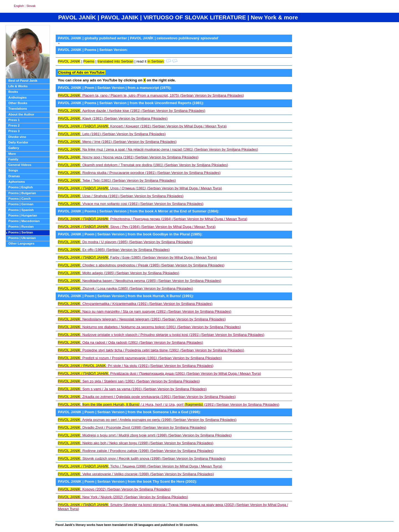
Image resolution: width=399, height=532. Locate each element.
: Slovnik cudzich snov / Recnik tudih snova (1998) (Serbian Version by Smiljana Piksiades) (142, 458)
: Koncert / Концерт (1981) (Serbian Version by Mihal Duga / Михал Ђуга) (142, 126)
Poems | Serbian (21, 232)
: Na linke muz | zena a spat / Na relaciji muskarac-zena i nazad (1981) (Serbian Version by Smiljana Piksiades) (158, 149)
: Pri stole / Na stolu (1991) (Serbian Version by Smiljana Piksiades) (136, 366)
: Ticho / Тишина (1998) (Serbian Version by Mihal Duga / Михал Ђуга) (140, 466)
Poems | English (21, 187)
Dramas (14, 176)
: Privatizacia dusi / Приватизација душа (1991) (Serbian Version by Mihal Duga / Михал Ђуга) (159, 373)
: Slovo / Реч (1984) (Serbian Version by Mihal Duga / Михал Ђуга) (137, 227)
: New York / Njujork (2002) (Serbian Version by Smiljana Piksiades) (123, 497)
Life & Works (18, 86)
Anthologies (17, 97)
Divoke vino (17, 137)
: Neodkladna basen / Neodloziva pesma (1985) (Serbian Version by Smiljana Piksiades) (140, 281)
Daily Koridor (18, 142)
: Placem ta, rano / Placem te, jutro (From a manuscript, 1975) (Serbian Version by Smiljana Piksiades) (151, 95)
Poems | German (21, 204)
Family (13, 159)
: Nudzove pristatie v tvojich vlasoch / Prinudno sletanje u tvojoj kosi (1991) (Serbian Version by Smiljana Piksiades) (161, 335)
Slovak (31, 6)
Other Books (18, 103)
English (19, 6)
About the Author (21, 114)
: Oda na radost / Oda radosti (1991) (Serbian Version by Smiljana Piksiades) (131, 342)
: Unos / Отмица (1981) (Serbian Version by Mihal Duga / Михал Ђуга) (140, 188)
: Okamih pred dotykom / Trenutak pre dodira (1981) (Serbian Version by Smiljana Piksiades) (143, 165)
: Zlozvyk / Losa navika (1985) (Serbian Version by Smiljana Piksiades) (126, 288)
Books (13, 92)
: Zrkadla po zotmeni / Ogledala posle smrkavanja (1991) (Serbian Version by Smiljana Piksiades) (147, 397)
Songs (13, 170)
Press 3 (14, 131)
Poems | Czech (20, 199)
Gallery (14, 148)
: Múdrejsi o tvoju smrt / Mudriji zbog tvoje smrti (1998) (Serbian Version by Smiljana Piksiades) (145, 435)
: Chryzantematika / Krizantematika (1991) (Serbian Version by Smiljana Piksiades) (135, 304)
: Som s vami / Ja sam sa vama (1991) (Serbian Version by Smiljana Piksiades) (132, 389)
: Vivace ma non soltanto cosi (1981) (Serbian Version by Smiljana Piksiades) (131, 204)
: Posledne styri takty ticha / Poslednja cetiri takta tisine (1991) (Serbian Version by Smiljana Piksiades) (151, 350)
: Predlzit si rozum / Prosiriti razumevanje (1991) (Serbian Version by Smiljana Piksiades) (140, 358)
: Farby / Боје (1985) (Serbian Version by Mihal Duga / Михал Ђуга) (137, 257)
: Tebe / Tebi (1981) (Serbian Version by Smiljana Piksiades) (117, 180)
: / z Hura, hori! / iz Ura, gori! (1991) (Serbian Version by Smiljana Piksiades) (169, 404)
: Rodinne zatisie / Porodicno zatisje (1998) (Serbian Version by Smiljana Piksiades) (136, 451)
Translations (18, 109)
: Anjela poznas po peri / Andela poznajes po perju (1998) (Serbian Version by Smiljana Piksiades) (147, 420)
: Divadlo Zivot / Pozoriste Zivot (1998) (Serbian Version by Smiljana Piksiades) (132, 427)
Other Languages (21, 243)
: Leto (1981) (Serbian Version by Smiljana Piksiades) (112, 134)
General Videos (20, 165)
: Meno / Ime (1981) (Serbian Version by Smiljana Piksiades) (117, 142)
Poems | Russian (21, 227)
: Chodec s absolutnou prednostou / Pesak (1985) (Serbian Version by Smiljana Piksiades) (141, 265)
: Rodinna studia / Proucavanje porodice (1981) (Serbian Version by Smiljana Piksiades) (139, 173)
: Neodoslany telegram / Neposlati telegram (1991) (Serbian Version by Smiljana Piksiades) (142, 319)
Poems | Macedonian (24, 221)
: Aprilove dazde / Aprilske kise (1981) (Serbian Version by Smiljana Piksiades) (132, 111)
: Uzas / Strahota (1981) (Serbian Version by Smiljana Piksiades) (121, 196)
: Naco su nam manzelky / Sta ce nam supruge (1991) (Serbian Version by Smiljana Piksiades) (145, 311)
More (12, 154)
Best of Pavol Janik (23, 81)
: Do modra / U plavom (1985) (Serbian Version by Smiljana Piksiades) (125, 242)
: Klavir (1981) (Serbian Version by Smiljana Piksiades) (113, 118)
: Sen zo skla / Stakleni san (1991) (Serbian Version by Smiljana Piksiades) (129, 381)
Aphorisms (17, 182)
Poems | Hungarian (23, 215)
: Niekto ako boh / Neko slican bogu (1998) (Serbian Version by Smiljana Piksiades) (136, 443)
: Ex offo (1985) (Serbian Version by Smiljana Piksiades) (114, 250)
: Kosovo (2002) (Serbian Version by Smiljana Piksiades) (114, 489)
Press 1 (14, 120)
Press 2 (14, 125)
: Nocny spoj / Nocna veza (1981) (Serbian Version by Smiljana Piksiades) (128, 157)
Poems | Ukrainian (22, 238)
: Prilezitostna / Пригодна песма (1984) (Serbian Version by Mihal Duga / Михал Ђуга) (153, 219)
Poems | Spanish (21, 210)
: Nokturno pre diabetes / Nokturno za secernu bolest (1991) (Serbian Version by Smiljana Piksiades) (149, 327)
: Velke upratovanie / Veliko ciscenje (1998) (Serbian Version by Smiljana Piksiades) (136, 474)
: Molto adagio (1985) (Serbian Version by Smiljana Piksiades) (119, 273)
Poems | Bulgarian (22, 193)
